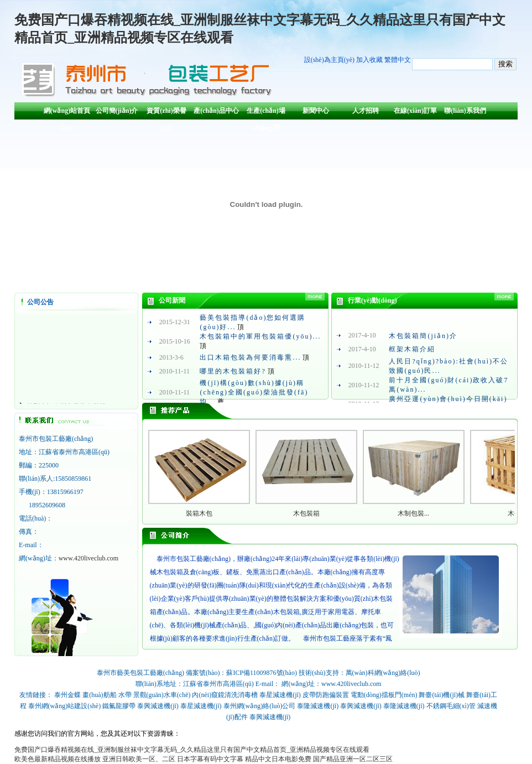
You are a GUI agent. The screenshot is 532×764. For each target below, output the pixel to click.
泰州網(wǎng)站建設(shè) (65, 706)
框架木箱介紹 (412, 349)
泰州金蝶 (67, 695)
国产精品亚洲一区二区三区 (353, 759)
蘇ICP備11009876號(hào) (262, 673)
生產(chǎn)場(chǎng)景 (266, 113)
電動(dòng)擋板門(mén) (384, 695)
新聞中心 (316, 111)
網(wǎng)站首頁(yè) (67, 113)
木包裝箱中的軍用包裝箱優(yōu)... (260, 336)
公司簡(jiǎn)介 (117, 111)
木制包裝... (413, 513)
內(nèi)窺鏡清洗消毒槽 (225, 695)
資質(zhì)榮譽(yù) (166, 113)
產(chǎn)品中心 (216, 111)
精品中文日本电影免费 (278, 759)
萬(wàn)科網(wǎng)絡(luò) (383, 673)
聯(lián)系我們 (465, 111)
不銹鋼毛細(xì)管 (451, 706)
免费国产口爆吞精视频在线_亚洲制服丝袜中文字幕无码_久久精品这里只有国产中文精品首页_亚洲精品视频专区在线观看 (192, 750)
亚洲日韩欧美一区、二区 (139, 759)
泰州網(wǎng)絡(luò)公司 (260, 706)
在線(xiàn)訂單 (415, 111)
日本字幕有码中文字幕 (210, 759)
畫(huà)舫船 (99, 695)
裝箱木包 (199, 513)
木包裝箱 (306, 513)
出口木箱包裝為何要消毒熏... (250, 357)
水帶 (125, 695)
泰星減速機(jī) (280, 695)
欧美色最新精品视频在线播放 (58, 759)
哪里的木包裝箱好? (233, 371)
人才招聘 (366, 111)
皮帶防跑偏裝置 (326, 695)
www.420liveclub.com (89, 558)
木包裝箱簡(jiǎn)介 (423, 336)
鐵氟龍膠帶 (119, 706)
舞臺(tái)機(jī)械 (442, 695)
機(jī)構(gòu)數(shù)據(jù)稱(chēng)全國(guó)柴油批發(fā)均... (254, 392)
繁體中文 (398, 60)
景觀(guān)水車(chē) (162, 695)
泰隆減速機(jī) (318, 706)
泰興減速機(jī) (158, 706)
